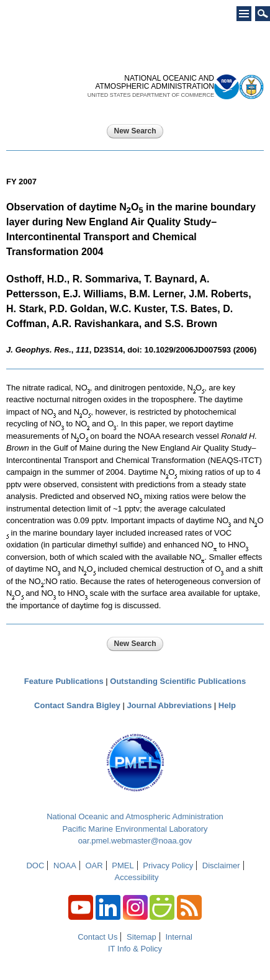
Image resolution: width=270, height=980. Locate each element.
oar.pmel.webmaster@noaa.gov (135, 841)
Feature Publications (64, 681)
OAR (94, 865)
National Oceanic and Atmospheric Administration (135, 816)
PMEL (123, 865)
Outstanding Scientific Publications (178, 681)
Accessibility (137, 877)
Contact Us (97, 937)
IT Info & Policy (135, 949)
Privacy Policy (168, 865)
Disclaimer (221, 865)
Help (227, 705)
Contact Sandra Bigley (77, 705)
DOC (35, 865)
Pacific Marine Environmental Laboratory (135, 829)
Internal (178, 937)
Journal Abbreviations (169, 705)
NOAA (65, 865)
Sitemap (142, 937)
